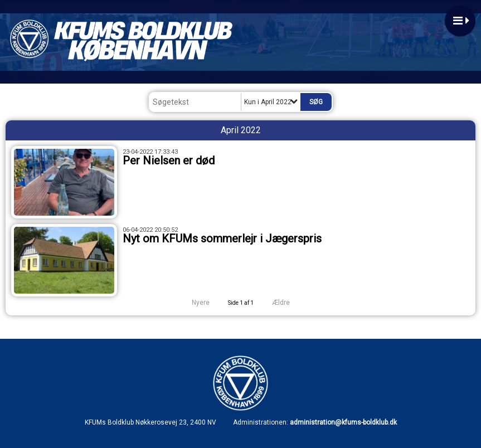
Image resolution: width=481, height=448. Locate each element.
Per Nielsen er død (169, 160)
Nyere (194, 303)
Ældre (288, 303)
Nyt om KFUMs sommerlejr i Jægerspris (222, 238)
